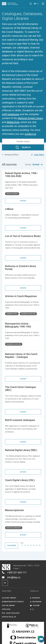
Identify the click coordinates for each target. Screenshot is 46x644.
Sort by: (35, 165)
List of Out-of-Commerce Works (23, 236)
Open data (6, 609)
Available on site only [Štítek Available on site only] (28, 314)
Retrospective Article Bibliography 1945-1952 (18, 325)
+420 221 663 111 (14, 572)
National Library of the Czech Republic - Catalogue (21, 356)
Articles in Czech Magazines (21, 296)
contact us (30, 134)
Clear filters (37, 155)
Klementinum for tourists (13, 602)
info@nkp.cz (11, 577)
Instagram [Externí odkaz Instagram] (36, 602)
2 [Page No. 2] (25, 545)
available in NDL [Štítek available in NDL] (12, 314)
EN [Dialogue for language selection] (36, 4)
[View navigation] (43, 4)
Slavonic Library (9, 598)
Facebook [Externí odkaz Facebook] (35, 598)
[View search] (31, 4)
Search (23, 147)
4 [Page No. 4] (31, 545)
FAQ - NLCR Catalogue (11, 613)
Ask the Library (8, 605)
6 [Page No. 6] (37, 545)
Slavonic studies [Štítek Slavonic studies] (12, 194)
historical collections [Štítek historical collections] (14, 528)
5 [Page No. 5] (34, 545)
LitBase (9, 209)
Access (23, 201)
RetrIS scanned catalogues (20, 420)
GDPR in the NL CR (9, 617)
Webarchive (13, 122)
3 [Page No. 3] (28, 545)
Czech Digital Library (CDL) (20, 480)
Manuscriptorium (14, 510)
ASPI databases (11, 114)
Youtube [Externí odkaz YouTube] (35, 605)
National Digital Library (30, 118)
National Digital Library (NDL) (21, 450)
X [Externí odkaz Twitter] (32, 609)
